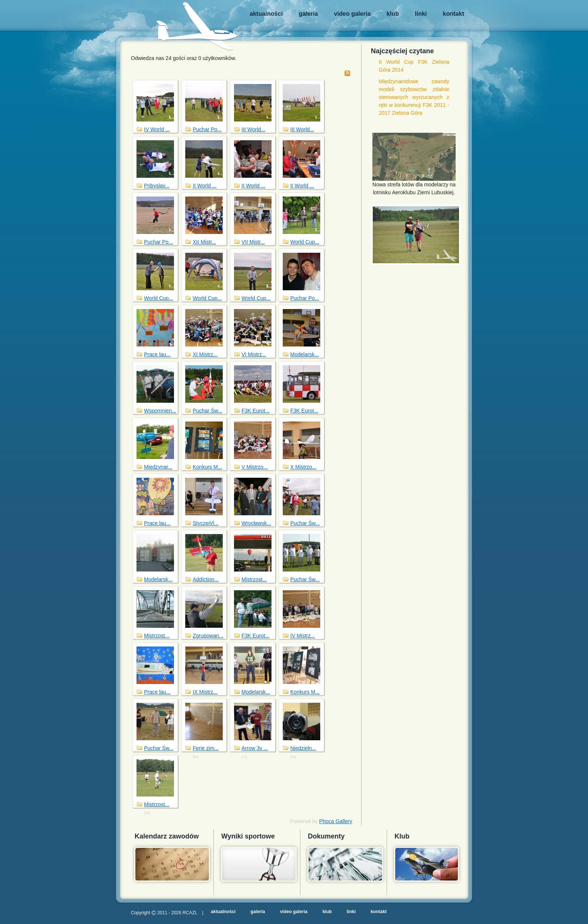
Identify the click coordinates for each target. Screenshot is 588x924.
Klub (393, 14)
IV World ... (157, 129)
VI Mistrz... (254, 354)
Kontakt (454, 14)
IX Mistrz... (205, 692)
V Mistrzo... (255, 467)
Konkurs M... (208, 467)
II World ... (205, 186)
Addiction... (206, 579)
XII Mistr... (204, 242)
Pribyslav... (157, 186)
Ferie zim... (206, 748)
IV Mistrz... (303, 636)
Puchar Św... (208, 411)
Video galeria (352, 14)
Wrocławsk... (256, 523)
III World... (253, 129)
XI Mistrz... (205, 354)
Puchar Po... (207, 129)
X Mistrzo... (303, 467)
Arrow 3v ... (255, 748)
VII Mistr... (253, 242)
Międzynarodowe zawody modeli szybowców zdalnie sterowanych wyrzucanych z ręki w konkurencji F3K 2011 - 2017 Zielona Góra (414, 97)
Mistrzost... (254, 579)
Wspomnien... (160, 411)
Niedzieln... (303, 748)
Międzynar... (158, 467)
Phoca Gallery (336, 821)
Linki (421, 14)
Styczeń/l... (205, 523)
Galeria (308, 14)
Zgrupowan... (208, 636)
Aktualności (266, 14)
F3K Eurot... (256, 411)
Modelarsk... (304, 354)
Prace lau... (157, 354)
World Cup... (305, 242)
